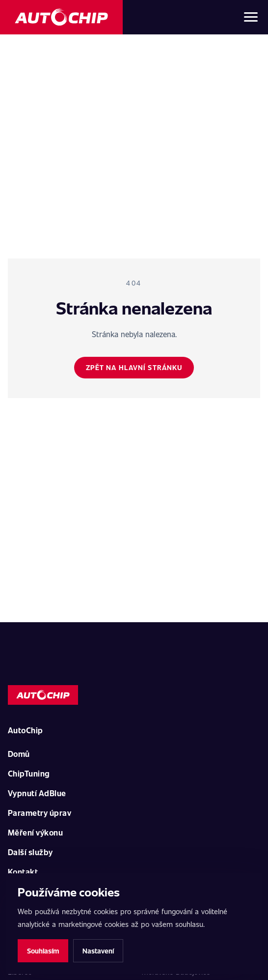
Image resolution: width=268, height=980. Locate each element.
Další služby (30, 852)
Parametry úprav (40, 813)
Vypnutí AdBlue (37, 793)
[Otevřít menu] (251, 17)
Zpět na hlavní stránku (134, 367)
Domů (19, 754)
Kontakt (23, 872)
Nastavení (98, 951)
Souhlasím (43, 951)
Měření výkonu (35, 832)
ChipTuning (29, 773)
